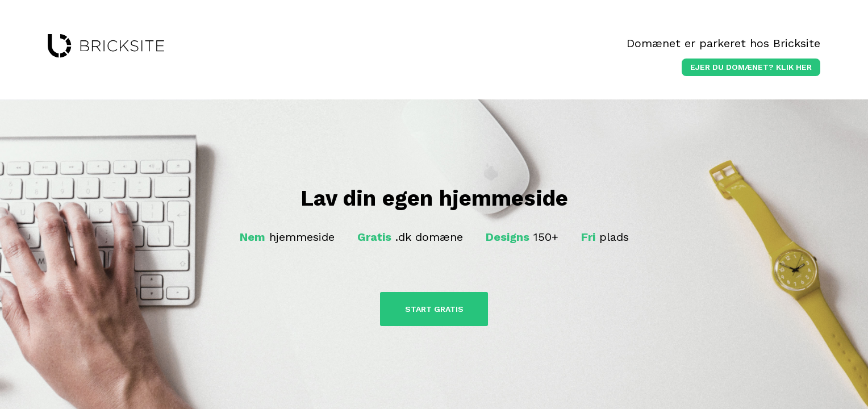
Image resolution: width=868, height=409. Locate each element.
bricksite (106, 46)
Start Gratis (434, 309)
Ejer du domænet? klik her (751, 67)
